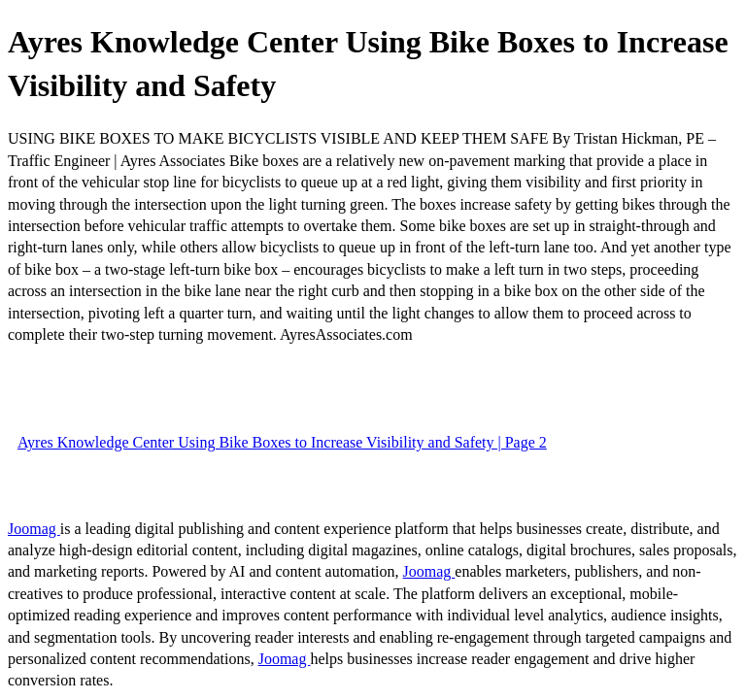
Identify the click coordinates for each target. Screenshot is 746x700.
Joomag (34, 529)
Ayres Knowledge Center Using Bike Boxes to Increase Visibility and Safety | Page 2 (282, 442)
